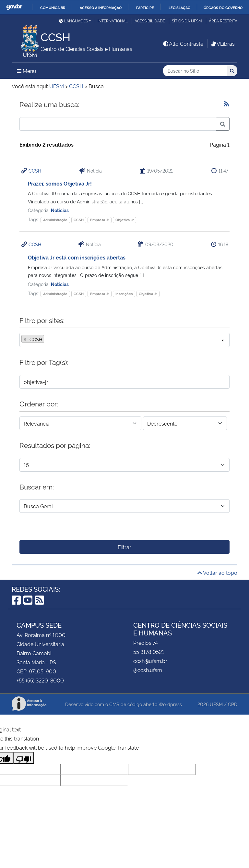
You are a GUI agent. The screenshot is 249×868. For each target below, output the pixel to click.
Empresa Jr (100, 220)
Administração (55, 220)
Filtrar (124, 547)
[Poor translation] (24, 758)
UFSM (216, 704)
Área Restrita (223, 21)
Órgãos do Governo (223, 7)
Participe (145, 7)
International (113, 21)
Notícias (60, 210)
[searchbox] (48, 339)
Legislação (179, 7)
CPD (233, 704)
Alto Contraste (183, 43)
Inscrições (124, 294)
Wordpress (170, 704)
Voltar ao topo (217, 573)
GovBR (14, 7)
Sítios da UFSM (187, 21)
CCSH (35, 170)
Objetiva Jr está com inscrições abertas (77, 257)
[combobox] (124, 340)
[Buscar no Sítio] (195, 71)
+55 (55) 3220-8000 (40, 680)
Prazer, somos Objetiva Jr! (60, 183)
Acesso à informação (101, 7)
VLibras (222, 43)
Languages (73, 21)
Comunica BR (53, 7)
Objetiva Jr (124, 220)
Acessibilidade (150, 21)
